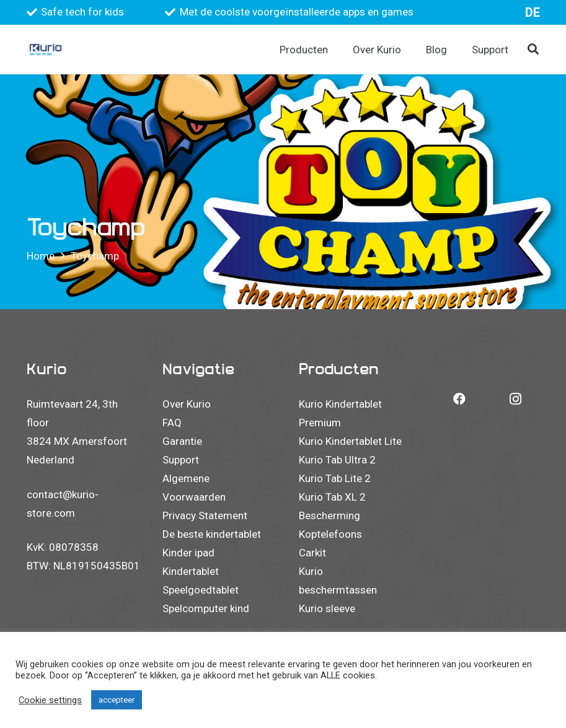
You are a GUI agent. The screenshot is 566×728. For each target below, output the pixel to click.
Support (181, 460)
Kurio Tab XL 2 (332, 497)
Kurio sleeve (327, 608)
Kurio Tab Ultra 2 (337, 460)
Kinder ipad (188, 553)
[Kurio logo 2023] (46, 50)
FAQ (172, 423)
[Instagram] (515, 399)
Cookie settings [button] (50, 700)
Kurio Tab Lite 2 (335, 478)
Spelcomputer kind (206, 608)
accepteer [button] (117, 700)
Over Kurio (187, 404)
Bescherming (329, 515)
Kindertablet (191, 571)
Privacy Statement (205, 515)
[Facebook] (459, 399)
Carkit (312, 553)
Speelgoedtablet (201, 590)
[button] (533, 50)
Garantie (182, 441)
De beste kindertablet (212, 534)
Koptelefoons (330, 534)
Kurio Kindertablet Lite (350, 441)
